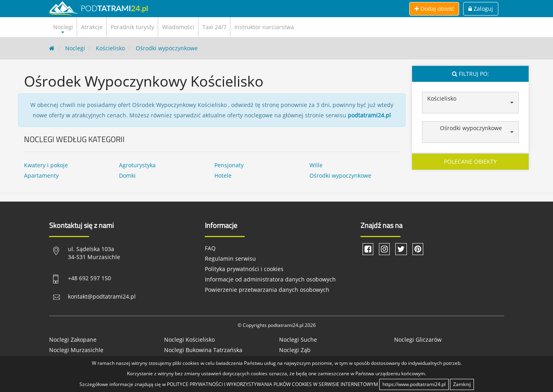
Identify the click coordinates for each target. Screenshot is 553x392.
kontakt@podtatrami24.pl (102, 296)
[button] (470, 103)
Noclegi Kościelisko (189, 340)
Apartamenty (41, 175)
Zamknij (462, 384)
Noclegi (75, 48)
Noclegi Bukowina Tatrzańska (203, 350)
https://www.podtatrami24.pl (414, 384)
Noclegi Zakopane (73, 340)
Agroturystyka (137, 165)
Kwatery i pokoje (46, 165)
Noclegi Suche (298, 340)
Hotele (223, 175)
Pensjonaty (229, 165)
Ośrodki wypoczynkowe (167, 48)
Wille (316, 165)
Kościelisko (110, 48)
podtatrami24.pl (369, 115)
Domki (127, 175)
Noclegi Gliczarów (418, 340)
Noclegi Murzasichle (76, 350)
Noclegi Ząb (295, 350)
